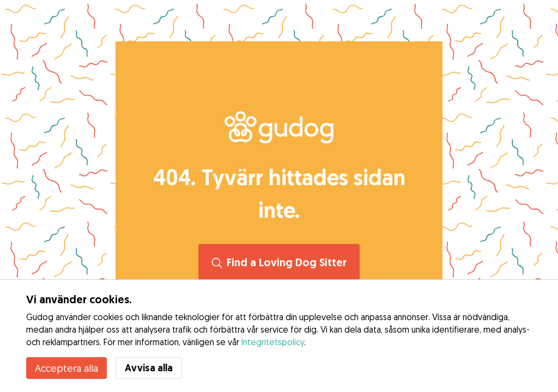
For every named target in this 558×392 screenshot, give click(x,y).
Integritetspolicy (273, 342)
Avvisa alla (149, 368)
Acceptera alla (66, 368)
